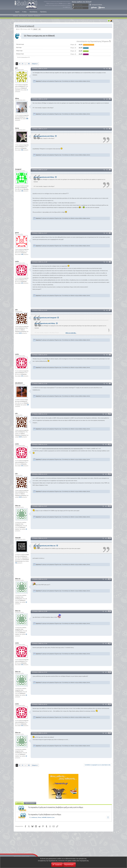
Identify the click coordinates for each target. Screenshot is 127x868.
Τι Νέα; (25, 12)
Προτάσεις (43, 12)
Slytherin (49, 817)
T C (30, 817)
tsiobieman (34, 817)
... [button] (25, 64)
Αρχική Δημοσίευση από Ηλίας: (51, 136)
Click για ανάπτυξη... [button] (72, 333)
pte (40, 29)
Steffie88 (44, 817)
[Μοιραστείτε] (107, 69)
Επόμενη (34, 64)
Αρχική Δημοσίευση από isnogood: (52, 317)
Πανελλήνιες (33, 12)
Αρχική (17, 12)
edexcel (35, 29)
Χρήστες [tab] (19, 803)
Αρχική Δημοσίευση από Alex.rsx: (52, 545)
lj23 (19, 29)
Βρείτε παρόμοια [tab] (30, 803)
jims (53, 817)
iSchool (27, 5)
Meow (40, 817)
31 (29, 64)
